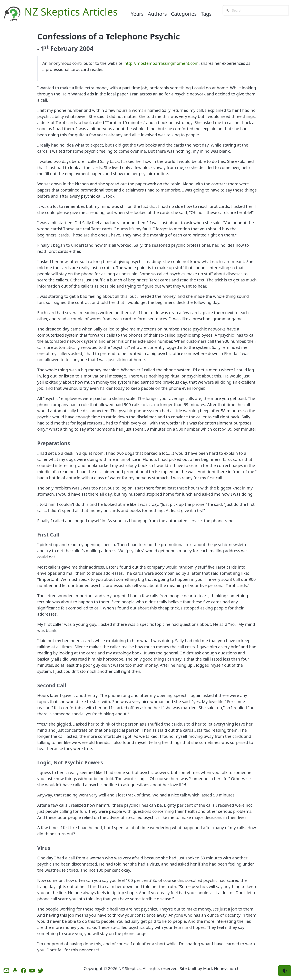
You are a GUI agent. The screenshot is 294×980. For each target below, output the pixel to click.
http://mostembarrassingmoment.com (162, 63)
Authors (157, 14)
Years (137, 14)
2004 (86, 49)
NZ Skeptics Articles (71, 12)
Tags (206, 14)
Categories (184, 14)
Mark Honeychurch (221, 968)
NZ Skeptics (130, 968)
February (64, 49)
